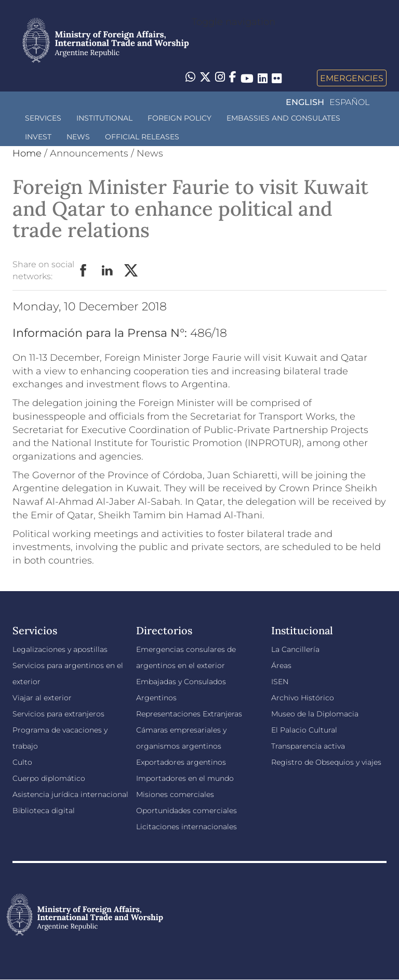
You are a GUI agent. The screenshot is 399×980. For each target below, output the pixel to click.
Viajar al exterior (42, 698)
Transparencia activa (308, 746)
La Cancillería (295, 649)
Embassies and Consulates (283, 118)
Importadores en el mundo (185, 778)
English (305, 102)
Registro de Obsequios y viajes (326, 762)
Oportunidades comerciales (187, 811)
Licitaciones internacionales (187, 827)
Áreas (281, 665)
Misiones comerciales (175, 794)
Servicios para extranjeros (58, 714)
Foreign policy (179, 118)
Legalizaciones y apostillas (60, 649)
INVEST (38, 137)
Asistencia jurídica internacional (70, 794)
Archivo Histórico (303, 698)
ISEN (280, 682)
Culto (22, 762)
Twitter (131, 271)
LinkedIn (108, 271)
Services (43, 118)
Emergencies (352, 78)
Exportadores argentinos (181, 762)
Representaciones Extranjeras (189, 714)
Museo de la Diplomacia (315, 714)
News (78, 137)
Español (349, 102)
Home (27, 153)
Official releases (142, 137)
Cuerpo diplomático (49, 778)
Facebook (84, 271)
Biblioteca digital (44, 811)
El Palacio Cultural (304, 730)
